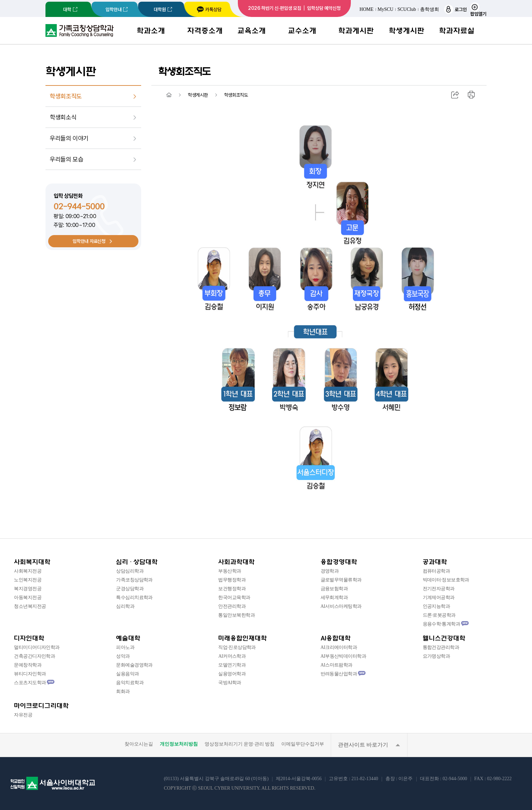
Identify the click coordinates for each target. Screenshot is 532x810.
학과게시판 (356, 31)
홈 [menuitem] (169, 95)
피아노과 (125, 647)
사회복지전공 (28, 571)
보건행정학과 (232, 589)
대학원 (160, 9)
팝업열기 (478, 9)
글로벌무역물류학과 (341, 580)
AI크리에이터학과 (339, 647)
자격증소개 (205, 31)
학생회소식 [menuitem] (63, 117)
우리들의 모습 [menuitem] (66, 159)
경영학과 (330, 571)
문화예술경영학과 (134, 665)
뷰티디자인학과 (30, 674)
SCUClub (406, 9)
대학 (67, 9)
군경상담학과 (130, 589)
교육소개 (252, 31)
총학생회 (430, 9)
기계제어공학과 (439, 597)
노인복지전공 (28, 580)
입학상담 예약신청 (324, 8)
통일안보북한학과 (236, 615)
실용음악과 (127, 674)
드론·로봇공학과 (439, 615)
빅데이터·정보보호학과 (446, 580)
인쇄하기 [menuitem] (472, 95)
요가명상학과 (436, 656)
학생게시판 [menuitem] (198, 95)
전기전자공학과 (439, 589)
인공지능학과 (436, 606)
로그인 (455, 9)
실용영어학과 (232, 674)
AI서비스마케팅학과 (341, 606)
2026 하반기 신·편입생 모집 (275, 8)
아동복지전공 (28, 597)
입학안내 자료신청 (89, 241)
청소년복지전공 (30, 606)
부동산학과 (230, 571)
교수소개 (302, 31)
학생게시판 (407, 31)
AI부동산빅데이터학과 (344, 656)
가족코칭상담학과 (134, 580)
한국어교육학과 (234, 597)
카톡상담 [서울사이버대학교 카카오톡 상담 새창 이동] (209, 9)
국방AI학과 (230, 683)
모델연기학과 (232, 665)
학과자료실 (457, 31)
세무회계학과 (334, 597)
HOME (367, 9)
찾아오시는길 (139, 744)
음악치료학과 (130, 683)
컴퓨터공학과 (436, 571)
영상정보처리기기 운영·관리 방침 (240, 744)
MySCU (386, 9)
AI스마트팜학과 (337, 665)
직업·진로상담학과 (237, 647)
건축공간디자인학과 (34, 656)
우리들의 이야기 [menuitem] (69, 138)
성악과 (123, 656)
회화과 (123, 691)
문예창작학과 (28, 665)
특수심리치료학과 (134, 597)
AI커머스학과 (232, 656)
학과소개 (151, 31)
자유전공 (23, 715)
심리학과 (125, 606)
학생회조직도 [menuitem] (66, 96)
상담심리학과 (130, 571)
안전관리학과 (232, 606)
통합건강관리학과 (441, 647)
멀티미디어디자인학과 (37, 647)
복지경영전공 (28, 589)
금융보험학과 (334, 589)
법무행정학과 (232, 580)
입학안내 (114, 9)
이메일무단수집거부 (303, 744)
